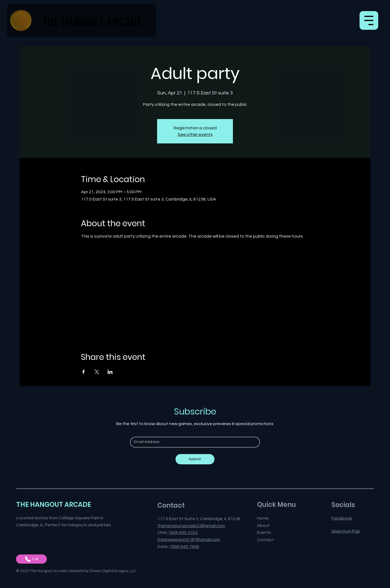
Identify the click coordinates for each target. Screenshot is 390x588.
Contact (266, 540)
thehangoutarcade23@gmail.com (191, 526)
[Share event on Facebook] (84, 372)
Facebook (342, 518)
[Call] (31, 559)
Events (264, 533)
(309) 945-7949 (185, 547)
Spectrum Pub (346, 531)
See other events (195, 134)
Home (263, 518)
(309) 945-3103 (183, 533)
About (263, 525)
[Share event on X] (97, 372)
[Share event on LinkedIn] (110, 372)
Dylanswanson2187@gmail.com (189, 540)
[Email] (193, 442)
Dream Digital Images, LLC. (113, 571)
